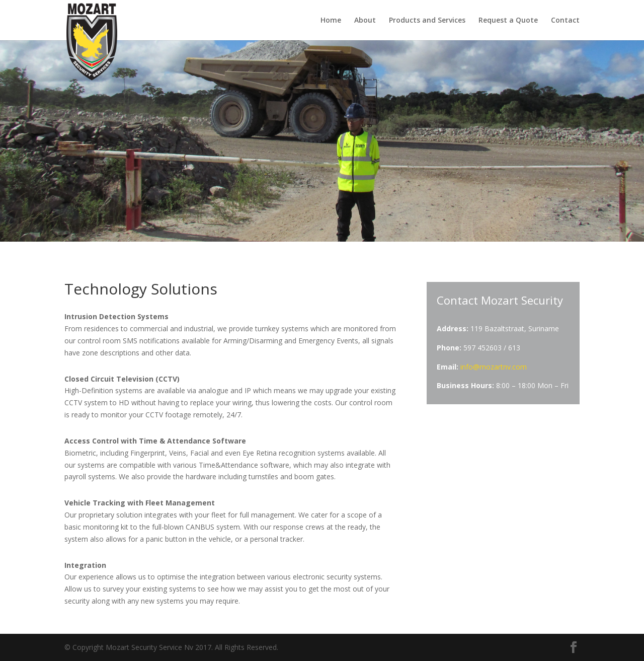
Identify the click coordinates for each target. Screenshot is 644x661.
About (365, 21)
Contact (565, 21)
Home (331, 21)
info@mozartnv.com (494, 367)
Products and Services (427, 21)
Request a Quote (508, 21)
